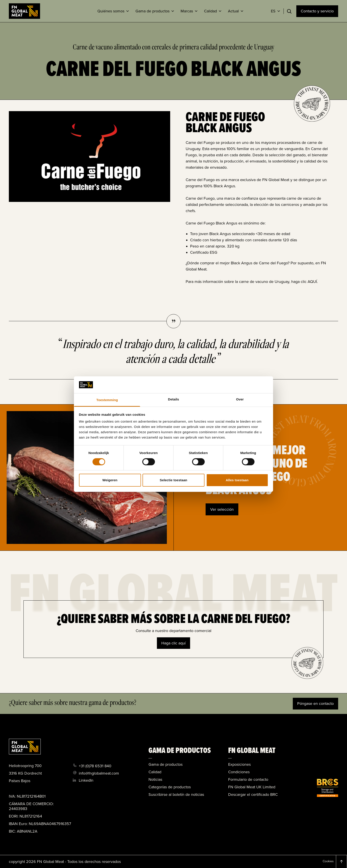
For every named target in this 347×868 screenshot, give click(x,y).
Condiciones (239, 772)
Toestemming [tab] (107, 400)
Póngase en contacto (315, 704)
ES (273, 11)
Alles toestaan (237, 480)
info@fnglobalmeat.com (99, 773)
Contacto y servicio (317, 11)
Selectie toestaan (173, 480)
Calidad (210, 11)
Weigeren (110, 480)
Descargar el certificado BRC (253, 795)
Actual (233, 11)
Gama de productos (152, 11)
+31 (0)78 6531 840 (95, 766)
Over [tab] (240, 399)
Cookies (328, 861)
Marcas (187, 11)
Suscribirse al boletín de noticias (176, 795)
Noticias (155, 779)
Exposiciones (239, 764)
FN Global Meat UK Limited (252, 787)
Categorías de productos (170, 787)
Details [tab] (173, 399)
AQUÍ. (313, 282)
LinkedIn (86, 780)
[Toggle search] (289, 11)
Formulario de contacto (248, 779)
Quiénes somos (111, 11)
